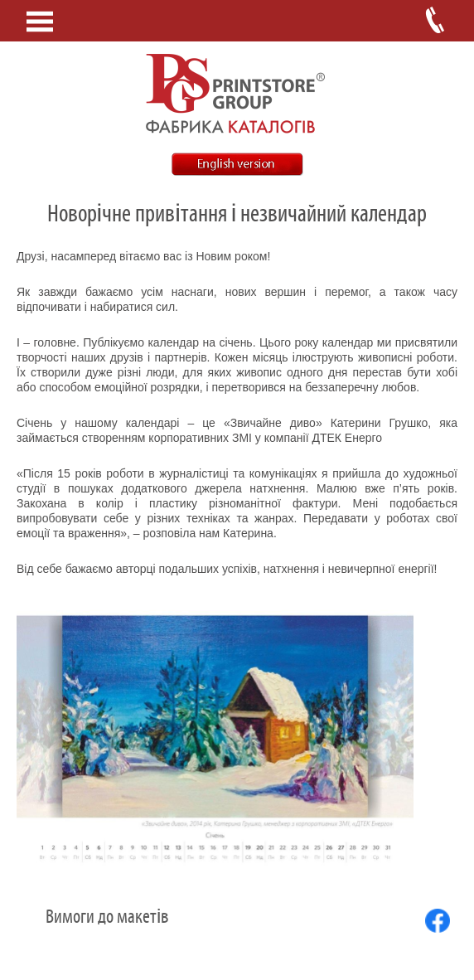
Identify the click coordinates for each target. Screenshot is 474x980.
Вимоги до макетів (107, 917)
